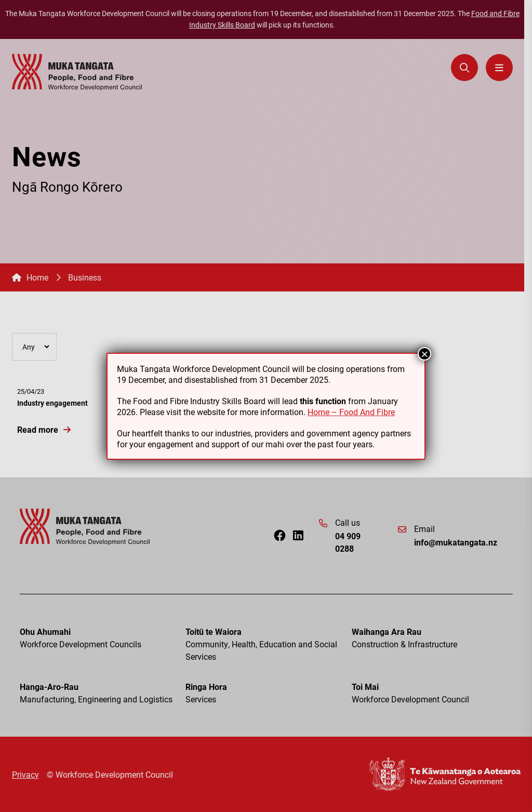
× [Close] (424, 354)
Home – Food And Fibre (351, 412)
